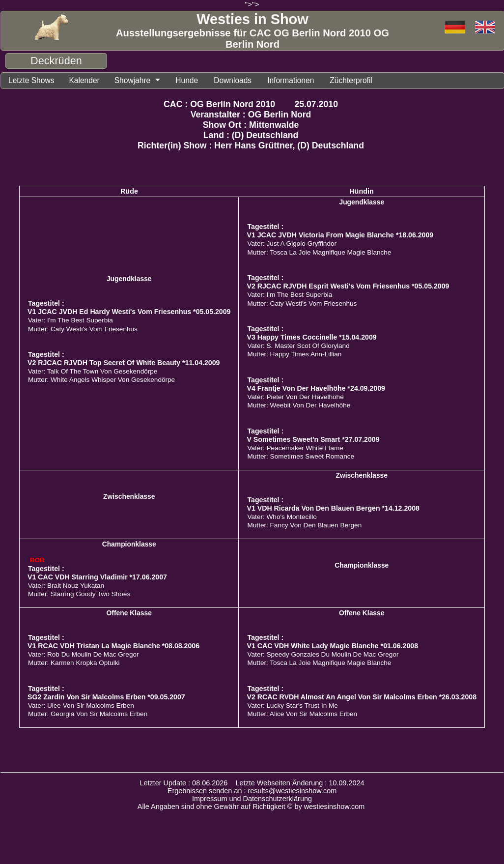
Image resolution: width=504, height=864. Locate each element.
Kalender (88, 81)
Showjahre (138, 81)
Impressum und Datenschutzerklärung (252, 799)
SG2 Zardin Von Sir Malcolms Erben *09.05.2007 (106, 697)
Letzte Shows (33, 81)
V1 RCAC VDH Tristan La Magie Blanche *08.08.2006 (113, 646)
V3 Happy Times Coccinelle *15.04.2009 (311, 338)
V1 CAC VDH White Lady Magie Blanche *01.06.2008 (332, 646)
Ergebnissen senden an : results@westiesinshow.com (252, 791)
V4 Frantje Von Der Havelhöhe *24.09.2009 (316, 389)
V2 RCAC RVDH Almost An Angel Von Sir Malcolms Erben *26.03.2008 (362, 697)
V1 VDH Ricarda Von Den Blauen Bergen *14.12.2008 (333, 509)
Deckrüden (56, 61)
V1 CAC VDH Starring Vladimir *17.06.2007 (97, 577)
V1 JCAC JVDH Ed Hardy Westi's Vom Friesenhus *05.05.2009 (129, 312)
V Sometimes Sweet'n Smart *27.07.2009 (313, 440)
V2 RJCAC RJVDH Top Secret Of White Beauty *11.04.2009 (124, 363)
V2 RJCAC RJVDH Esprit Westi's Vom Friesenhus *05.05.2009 (348, 287)
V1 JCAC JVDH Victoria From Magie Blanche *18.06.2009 (340, 235)
